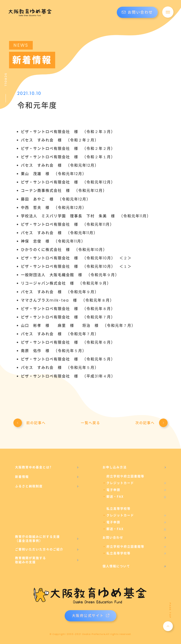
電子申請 (113, 490)
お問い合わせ (137, 12)
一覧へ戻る (90, 423)
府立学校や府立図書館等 (125, 547)
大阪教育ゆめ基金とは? (33, 467)
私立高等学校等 (119, 553)
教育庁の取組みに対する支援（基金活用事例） (37, 539)
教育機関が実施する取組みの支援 (31, 560)
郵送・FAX (115, 497)
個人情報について (116, 566)
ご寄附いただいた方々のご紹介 (39, 549)
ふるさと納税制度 (29, 486)
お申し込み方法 (115, 467)
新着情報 (22, 477)
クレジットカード (120, 483)
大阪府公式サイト (91, 616)
